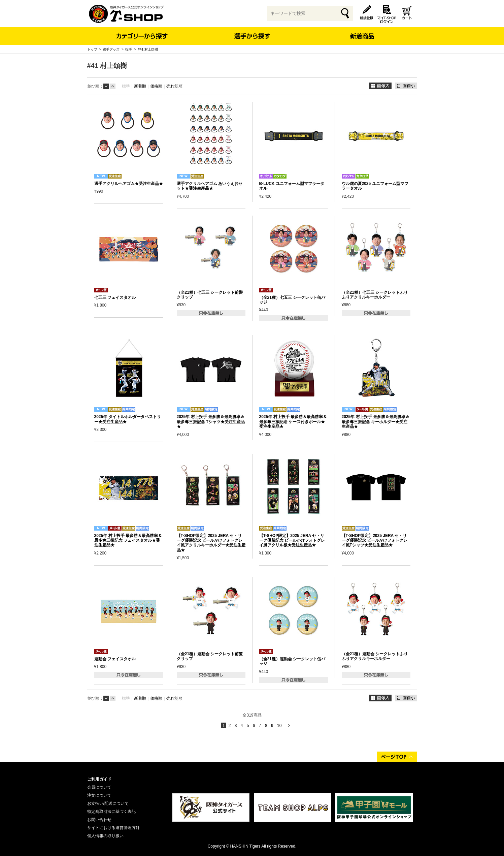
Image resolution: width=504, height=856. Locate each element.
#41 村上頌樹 (148, 49)
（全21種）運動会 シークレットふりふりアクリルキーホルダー (375, 656)
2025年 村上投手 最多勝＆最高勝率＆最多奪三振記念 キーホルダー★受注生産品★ (376, 422)
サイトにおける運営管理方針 (113, 828)
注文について (99, 795)
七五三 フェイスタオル (115, 297)
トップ (92, 49)
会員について (99, 787)
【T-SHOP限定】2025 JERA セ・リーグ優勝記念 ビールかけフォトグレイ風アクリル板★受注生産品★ (292, 541)
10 (279, 726)
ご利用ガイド (99, 779)
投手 (129, 49)
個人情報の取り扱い (105, 836)
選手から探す (252, 36)
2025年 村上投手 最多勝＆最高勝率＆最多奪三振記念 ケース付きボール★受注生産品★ (293, 422)
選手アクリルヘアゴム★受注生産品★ (129, 184)
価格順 (156, 86)
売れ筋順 (174, 86)
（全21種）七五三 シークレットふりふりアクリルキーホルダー (375, 295)
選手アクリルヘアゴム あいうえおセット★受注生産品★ (210, 186)
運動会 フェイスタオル (115, 659)
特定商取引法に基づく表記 (111, 812)
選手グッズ (111, 49)
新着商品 (362, 31)
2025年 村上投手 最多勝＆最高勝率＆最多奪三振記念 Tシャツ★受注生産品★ (211, 422)
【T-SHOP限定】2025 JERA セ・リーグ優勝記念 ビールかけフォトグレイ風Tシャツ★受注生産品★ (375, 541)
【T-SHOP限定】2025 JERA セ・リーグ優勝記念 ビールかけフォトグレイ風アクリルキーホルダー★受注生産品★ (211, 543)
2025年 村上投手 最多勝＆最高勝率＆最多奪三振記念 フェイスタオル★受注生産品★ (128, 541)
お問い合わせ (99, 820)
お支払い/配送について (108, 803)
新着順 (140, 86)
